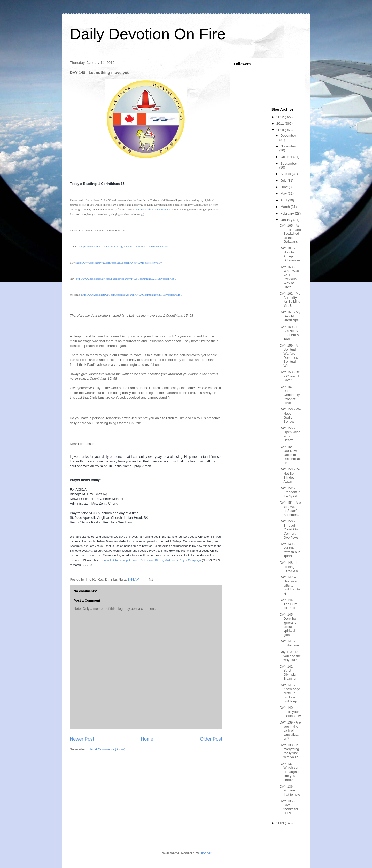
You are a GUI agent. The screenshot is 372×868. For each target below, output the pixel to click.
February (288, 213)
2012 (281, 117)
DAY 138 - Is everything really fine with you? (289, 751)
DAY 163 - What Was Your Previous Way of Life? (289, 277)
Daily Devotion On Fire (148, 34)
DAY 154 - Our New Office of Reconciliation (290, 455)
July (284, 181)
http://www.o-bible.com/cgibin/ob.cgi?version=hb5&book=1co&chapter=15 (124, 246)
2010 (281, 130)
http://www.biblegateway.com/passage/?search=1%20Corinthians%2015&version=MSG (132, 295)
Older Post (211, 739)
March (286, 207)
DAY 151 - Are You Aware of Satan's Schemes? (290, 509)
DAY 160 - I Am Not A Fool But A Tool (289, 333)
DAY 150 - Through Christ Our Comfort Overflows (289, 529)
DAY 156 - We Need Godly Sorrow (290, 415)
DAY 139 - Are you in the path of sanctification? (290, 730)
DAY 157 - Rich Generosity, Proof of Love (290, 395)
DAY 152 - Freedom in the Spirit (290, 492)
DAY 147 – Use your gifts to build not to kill (290, 585)
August (286, 174)
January (287, 220)
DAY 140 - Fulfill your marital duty (290, 712)
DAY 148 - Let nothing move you (290, 567)
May (284, 193)
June (285, 187)
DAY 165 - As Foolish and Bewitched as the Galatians (290, 234)
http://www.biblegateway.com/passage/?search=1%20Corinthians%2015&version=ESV (126, 279)
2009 (281, 823)
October (287, 157)
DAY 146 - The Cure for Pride (288, 604)
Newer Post (82, 739)
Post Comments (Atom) (108, 749)
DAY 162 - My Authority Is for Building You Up (290, 300)
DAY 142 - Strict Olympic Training (288, 673)
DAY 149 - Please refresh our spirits (290, 550)
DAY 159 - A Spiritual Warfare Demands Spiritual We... (289, 356)
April (284, 200)
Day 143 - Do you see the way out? (290, 656)
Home (147, 739)
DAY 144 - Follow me (289, 643)
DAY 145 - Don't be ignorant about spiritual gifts (288, 625)
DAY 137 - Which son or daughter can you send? (290, 772)
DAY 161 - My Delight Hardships (290, 316)
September (289, 163)
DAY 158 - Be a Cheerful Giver (290, 376)
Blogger (206, 853)
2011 (281, 123)
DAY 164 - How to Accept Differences (290, 254)
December (288, 136)
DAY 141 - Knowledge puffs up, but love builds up (290, 693)
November (288, 146)
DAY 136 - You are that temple (290, 790)
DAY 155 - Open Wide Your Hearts (290, 434)
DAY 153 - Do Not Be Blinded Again (290, 475)
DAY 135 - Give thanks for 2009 (289, 807)
